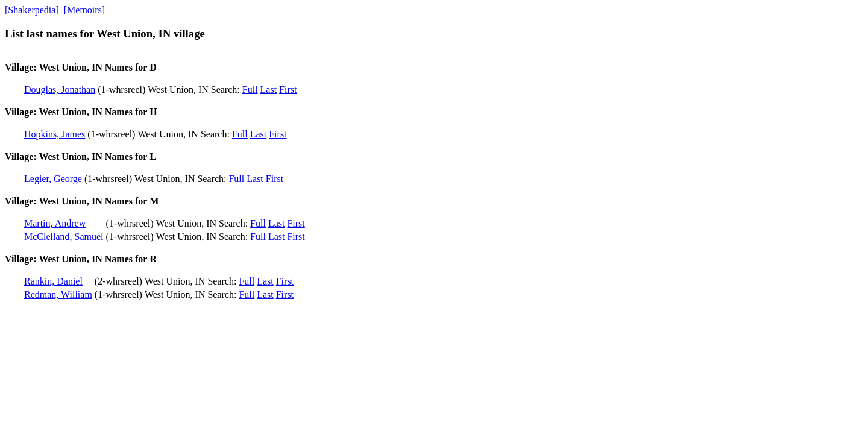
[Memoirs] (84, 10)
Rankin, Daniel (53, 281)
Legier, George (53, 179)
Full (250, 90)
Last (269, 90)
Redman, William (58, 294)
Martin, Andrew (55, 223)
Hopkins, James (55, 134)
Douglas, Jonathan (60, 90)
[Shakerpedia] (32, 10)
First (288, 90)
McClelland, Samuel (64, 237)
